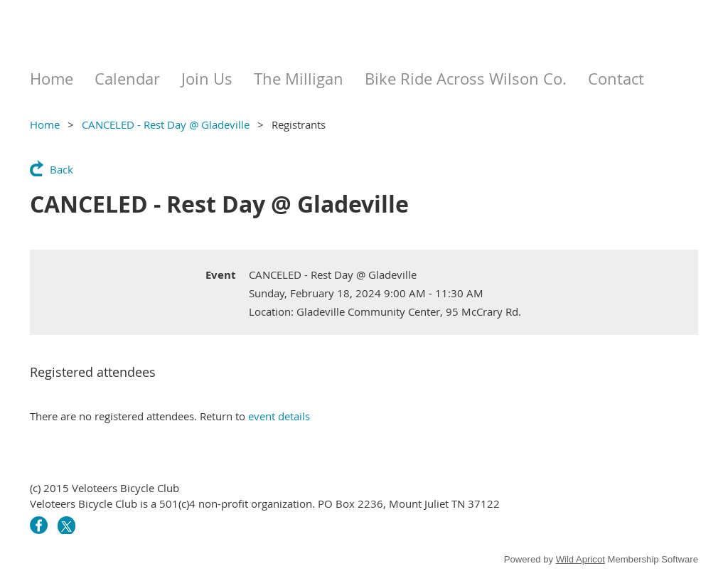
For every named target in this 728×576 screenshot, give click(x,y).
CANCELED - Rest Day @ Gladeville (166, 124)
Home (45, 124)
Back (61, 169)
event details (279, 416)
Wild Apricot (580, 559)
